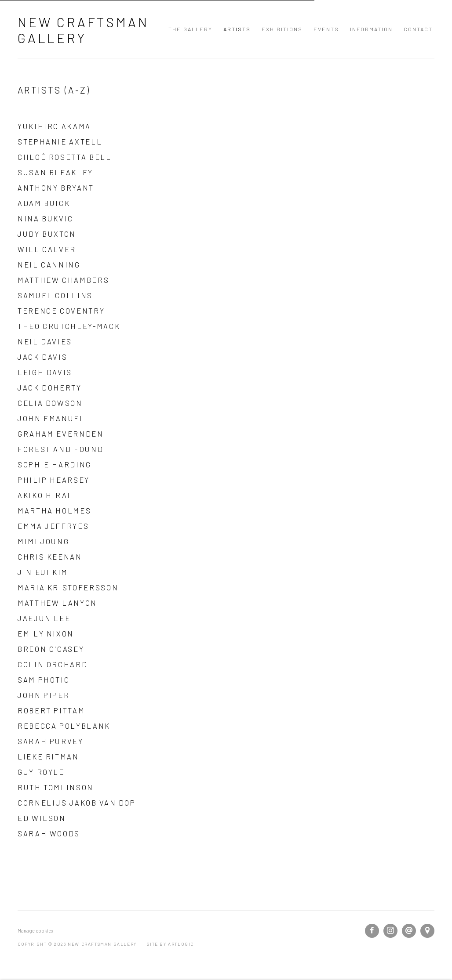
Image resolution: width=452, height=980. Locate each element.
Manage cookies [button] (35, 931)
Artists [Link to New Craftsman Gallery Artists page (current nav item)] (237, 29)
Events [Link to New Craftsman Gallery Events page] (326, 29)
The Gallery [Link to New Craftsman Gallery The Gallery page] (190, 29)
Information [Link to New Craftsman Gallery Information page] (371, 29)
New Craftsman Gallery (83, 30)
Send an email (409, 931)
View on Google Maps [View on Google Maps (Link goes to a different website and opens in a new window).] (427, 931)
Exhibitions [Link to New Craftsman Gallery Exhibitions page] (282, 29)
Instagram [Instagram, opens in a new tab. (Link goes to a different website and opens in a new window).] (390, 931)
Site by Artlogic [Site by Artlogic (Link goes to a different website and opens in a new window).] (170, 944)
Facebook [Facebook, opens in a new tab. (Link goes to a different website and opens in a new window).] (372, 931)
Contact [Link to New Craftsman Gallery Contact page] (418, 29)
